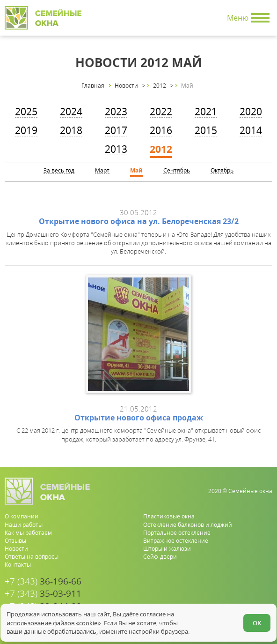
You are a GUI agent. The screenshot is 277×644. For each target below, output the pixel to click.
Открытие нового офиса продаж (139, 418)
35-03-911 (43, 594)
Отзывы (15, 541)
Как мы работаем (28, 533)
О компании (22, 516)
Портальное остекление (177, 533)
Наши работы (24, 525)
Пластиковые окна (169, 516)
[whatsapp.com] (236, 599)
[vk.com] (266, 599)
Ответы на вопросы (32, 557)
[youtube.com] (251, 599)
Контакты (18, 565)
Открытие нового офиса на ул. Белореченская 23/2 (139, 221)
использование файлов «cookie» (54, 623)
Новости (16, 549)
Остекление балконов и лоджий (188, 525)
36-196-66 (43, 581)
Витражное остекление (176, 541)
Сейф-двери (160, 557)
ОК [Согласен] (257, 623)
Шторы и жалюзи (167, 549)
